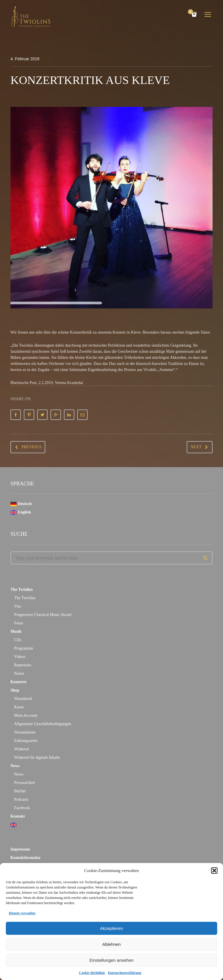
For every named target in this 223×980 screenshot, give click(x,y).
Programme (24, 648)
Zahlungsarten (26, 741)
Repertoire (23, 665)
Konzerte (18, 682)
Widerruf (22, 749)
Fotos (19, 623)
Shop (15, 690)
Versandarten (25, 732)
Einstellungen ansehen (111, 960)
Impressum (20, 849)
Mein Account (26, 715)
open (208, 14)
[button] (214, 871)
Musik (16, 631)
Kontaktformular (26, 858)
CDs (18, 640)
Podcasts (21, 799)
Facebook (22, 808)
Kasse (19, 707)
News (15, 766)
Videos (20, 657)
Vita (18, 606)
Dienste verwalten (22, 913)
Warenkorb (23, 699)
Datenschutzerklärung (125, 973)
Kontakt (18, 816)
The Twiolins (22, 589)
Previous (31, 447)
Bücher (20, 791)
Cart (191, 12)
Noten (19, 673)
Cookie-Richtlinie (92, 973)
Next (196, 447)
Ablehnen (111, 944)
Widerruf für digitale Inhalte (37, 757)
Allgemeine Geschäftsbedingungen (43, 724)
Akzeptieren (111, 928)
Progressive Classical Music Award (43, 615)
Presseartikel (25, 783)
